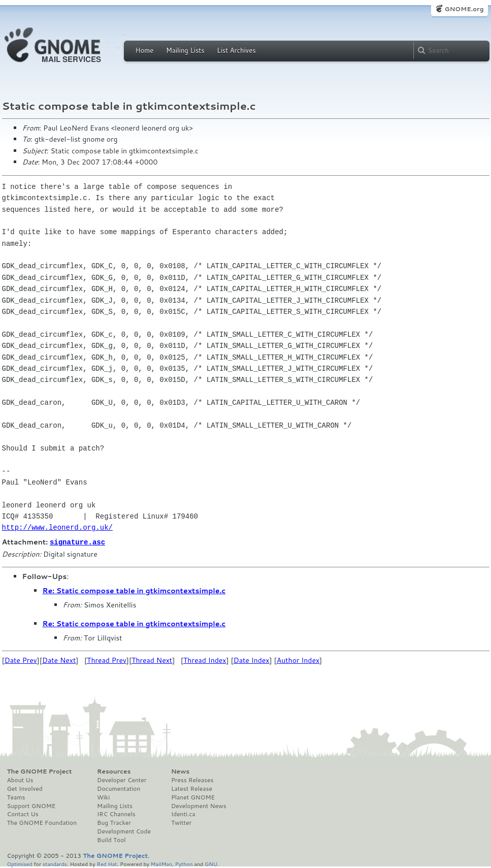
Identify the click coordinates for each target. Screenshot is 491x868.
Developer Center (122, 780)
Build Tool (111, 840)
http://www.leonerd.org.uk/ (57, 527)
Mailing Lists (185, 50)
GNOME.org (464, 9)
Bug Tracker (114, 822)
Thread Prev (107, 660)
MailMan (161, 863)
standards (55, 863)
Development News (199, 806)
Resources (114, 771)
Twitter (181, 822)
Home (145, 50)
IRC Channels (116, 814)
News (180, 771)
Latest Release (192, 788)
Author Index (298, 660)
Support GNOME (31, 806)
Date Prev (21, 660)
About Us (20, 780)
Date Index (252, 660)
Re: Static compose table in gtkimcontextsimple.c (134, 590)
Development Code (124, 831)
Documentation (119, 788)
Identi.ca (183, 814)
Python (184, 863)
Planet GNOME (193, 797)
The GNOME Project (40, 771)
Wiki (103, 797)
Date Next (59, 660)
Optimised (20, 863)
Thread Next (152, 660)
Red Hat (107, 863)
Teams (16, 797)
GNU (211, 863)
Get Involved (25, 788)
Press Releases (192, 780)
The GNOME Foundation (42, 822)
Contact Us (23, 814)
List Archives (236, 50)
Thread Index (205, 660)
